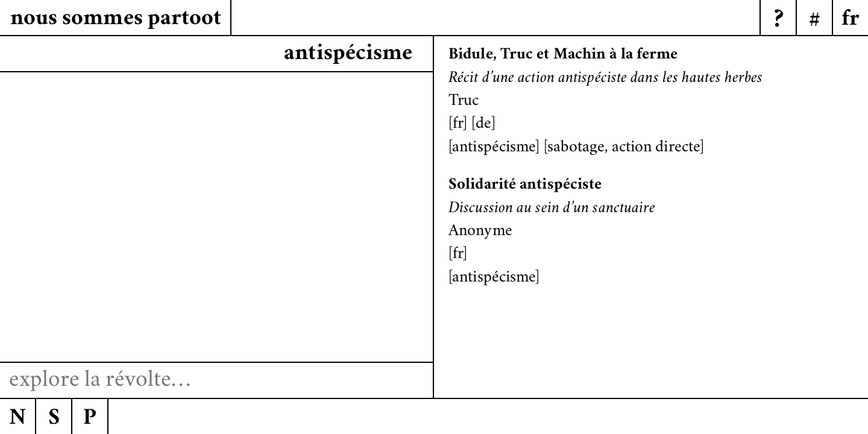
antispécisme (494, 148)
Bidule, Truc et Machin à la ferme (563, 55)
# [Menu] (815, 21)
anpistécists (355, 55)
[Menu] (850, 18)
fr (458, 125)
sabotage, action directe (624, 148)
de (483, 125)
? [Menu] (778, 21)
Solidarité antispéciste (525, 186)
